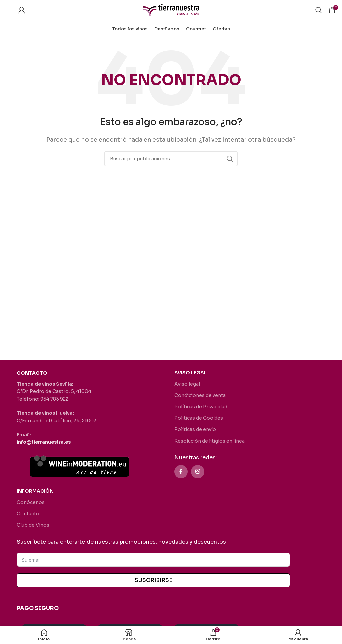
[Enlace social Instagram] (198, 472)
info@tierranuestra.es (44, 442)
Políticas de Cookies (199, 418)
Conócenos (31, 502)
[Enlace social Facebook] (181, 472)
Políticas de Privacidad (201, 407)
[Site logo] (171, 10)
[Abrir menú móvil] (8, 10)
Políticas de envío (195, 429)
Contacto (28, 514)
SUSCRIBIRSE (153, 580)
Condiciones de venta (200, 395)
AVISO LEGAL (191, 373)
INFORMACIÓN (35, 491)
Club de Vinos (33, 525)
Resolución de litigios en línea (210, 441)
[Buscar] (319, 10)
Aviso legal (187, 384)
